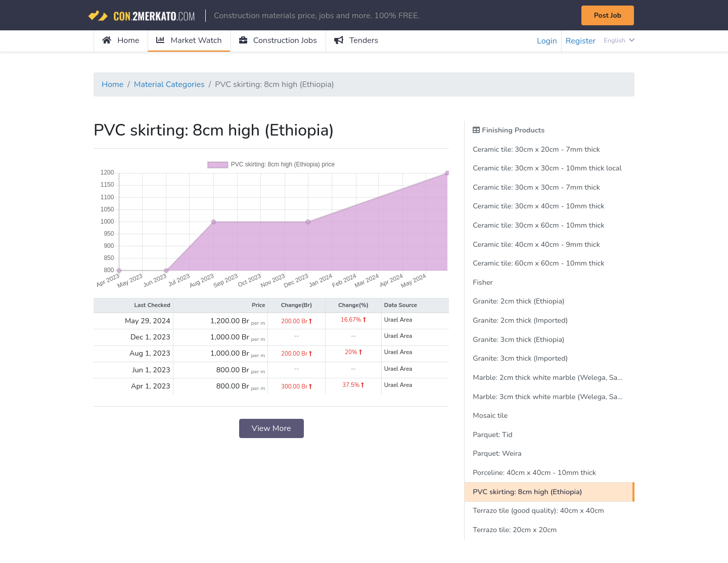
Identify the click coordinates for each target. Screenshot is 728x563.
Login (547, 41)
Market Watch (189, 40)
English (619, 40)
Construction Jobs (278, 40)
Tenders (356, 40)
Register (581, 41)
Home (121, 40)
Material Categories (169, 84)
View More (271, 428)
